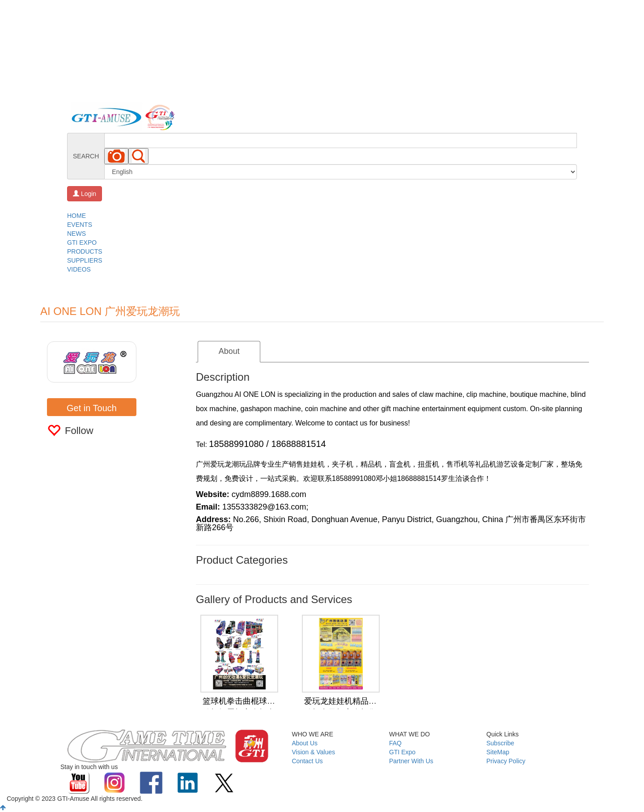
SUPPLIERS (85, 260)
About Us (305, 743)
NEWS (76, 234)
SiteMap (498, 752)
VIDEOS (79, 269)
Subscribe (500, 743)
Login (85, 194)
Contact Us (307, 761)
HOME (76, 216)
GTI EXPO (82, 242)
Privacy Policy (506, 761)
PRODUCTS (85, 251)
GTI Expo (402, 752)
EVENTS (80, 225)
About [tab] (229, 351)
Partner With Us (411, 761)
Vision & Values (314, 752)
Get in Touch (92, 408)
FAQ (395, 743)
